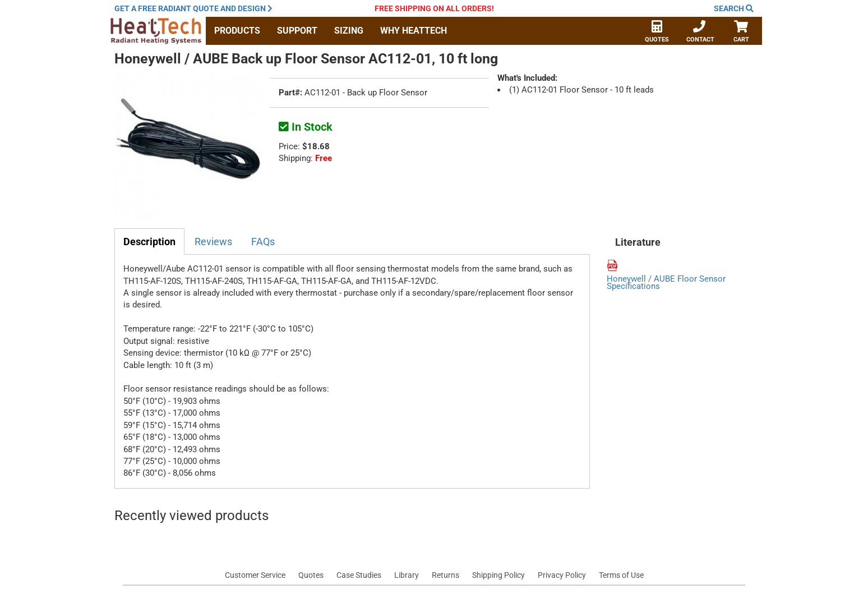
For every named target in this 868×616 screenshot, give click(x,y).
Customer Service (255, 575)
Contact (700, 33)
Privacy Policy (562, 575)
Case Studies (359, 575)
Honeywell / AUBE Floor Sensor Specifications (666, 283)
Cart (741, 33)
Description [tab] (149, 242)
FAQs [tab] (263, 242)
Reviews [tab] (213, 242)
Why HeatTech (414, 31)
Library (407, 575)
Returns (445, 575)
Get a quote (193, 8)
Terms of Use (621, 575)
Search (734, 8)
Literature (638, 242)
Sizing (349, 31)
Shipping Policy (498, 575)
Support (297, 31)
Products (237, 31)
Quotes (657, 33)
